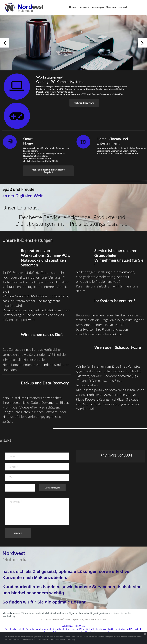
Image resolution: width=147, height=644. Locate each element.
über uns (111, 7)
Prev (5, 43)
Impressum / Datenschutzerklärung (90, 619)
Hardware (83, 7)
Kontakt (122, 7)
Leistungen (97, 7)
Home (73, 7)
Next (142, 43)
